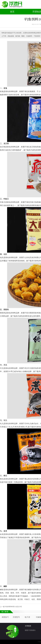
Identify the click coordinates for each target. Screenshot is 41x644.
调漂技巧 (5, 617)
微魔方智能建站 (30, 630)
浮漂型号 (16, 617)
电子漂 (27, 617)
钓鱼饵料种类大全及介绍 (13, 607)
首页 (12, 12)
